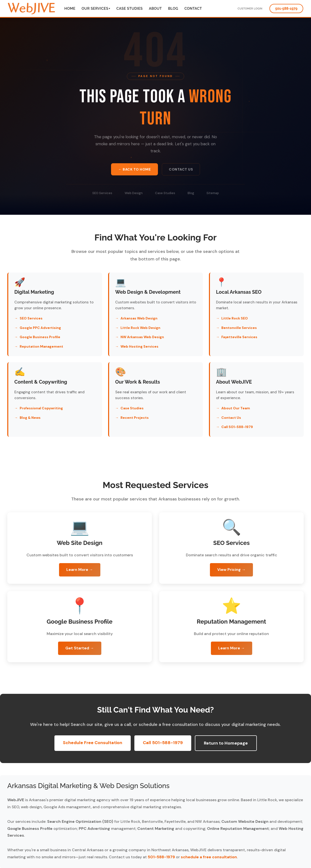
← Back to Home (134, 170)
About (155, 8)
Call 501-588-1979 (237, 427)
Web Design (134, 195)
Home (70, 8)
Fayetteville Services (239, 337)
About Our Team (236, 408)
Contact (193, 8)
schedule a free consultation (209, 857)
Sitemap (213, 195)
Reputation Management (41, 346)
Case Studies (130, 8)
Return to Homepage (226, 743)
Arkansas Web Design (139, 318)
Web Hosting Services (139, 346)
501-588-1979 (286, 9)
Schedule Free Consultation (93, 743)
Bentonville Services (239, 328)
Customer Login (250, 9)
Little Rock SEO (235, 318)
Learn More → (80, 570)
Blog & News (30, 418)
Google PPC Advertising (40, 328)
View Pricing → (231, 570)
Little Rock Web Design (140, 328)
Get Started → (80, 648)
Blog (173, 8)
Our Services (96, 8)
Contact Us (181, 170)
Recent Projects (135, 418)
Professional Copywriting (41, 408)
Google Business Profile (40, 337)
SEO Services (102, 195)
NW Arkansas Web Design (142, 337)
